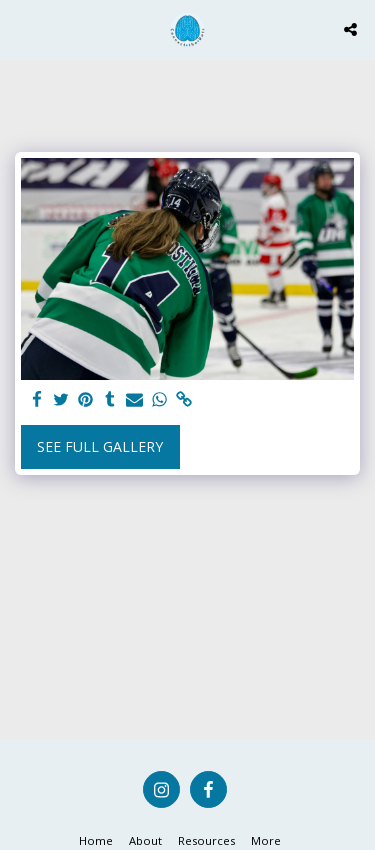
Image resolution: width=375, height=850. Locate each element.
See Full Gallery (100, 446)
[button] (22, 28)
